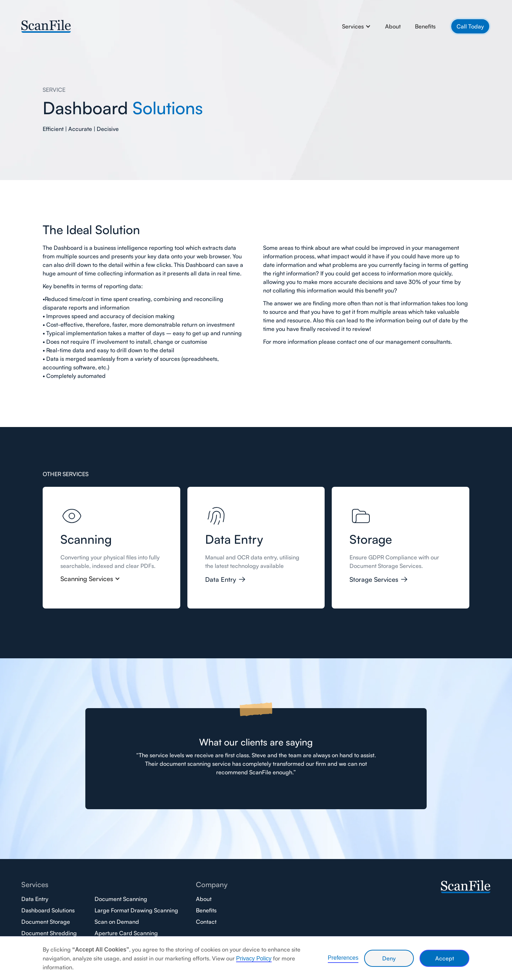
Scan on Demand (117, 922)
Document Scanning (121, 899)
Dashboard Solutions (48, 910)
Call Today (470, 26)
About (393, 26)
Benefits (425, 26)
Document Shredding (49, 933)
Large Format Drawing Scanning (136, 910)
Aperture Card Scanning (126, 933)
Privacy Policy (254, 958)
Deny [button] (389, 958)
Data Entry (35, 899)
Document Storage (46, 922)
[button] (356, 26)
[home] (46, 25)
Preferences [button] (343, 958)
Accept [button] (445, 958)
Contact (206, 922)
